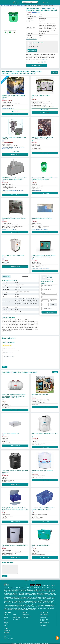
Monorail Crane (51, 597)
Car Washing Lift (11, 603)
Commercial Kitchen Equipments (38, 599)
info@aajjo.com (7, 634)
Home (2, 5)
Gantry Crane (39, 597)
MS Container (27, 592)
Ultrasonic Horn (7, 601)
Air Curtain (28, 599)
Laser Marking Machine (18, 587)
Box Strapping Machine (51, 588)
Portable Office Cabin (44, 592)
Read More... (45, 58)
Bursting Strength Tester (15, 598)
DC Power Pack (8, 595)
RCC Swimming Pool (40, 605)
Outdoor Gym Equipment (12, 606)
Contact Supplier (32, 50)
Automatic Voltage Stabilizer (21, 597)
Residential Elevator (38, 590)
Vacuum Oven (47, 594)
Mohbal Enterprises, (7, 263)
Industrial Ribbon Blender (22, 588)
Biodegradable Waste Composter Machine (14, 217)
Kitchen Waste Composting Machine (42, 217)
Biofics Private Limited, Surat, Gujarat (40, 267)
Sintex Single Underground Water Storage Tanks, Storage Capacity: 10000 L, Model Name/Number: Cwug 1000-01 (14, 395)
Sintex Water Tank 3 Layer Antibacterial (42, 470)
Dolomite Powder (25, 609)
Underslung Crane (32, 597)
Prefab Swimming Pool (9, 605)
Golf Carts (30, 606)
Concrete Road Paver (38, 607)
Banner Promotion (44, 618)
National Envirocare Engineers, (9, 229)
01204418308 (7, 630)
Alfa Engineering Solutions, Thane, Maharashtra (43, 106)
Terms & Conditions (26, 615)
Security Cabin (21, 591)
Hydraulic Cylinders (16, 595)
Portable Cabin (27, 587)
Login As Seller (43, 625)
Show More (54, 72)
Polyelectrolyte (32, 609)
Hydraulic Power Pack (25, 595)
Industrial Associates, (36, 190)
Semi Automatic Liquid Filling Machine (31, 602)
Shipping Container (32, 594)
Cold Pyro (20, 607)
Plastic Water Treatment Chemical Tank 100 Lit (15, 544)
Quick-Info (6, 622)
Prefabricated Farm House (37, 591)
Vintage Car (35, 606)
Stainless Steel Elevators (12, 591)
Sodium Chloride (17, 609)
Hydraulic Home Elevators (28, 590)
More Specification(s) (32, 38)
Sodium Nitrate (46, 607)
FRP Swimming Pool (18, 605)
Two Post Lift (18, 603)
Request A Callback (30, 580)
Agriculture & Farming (8, 5)
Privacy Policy (25, 617)
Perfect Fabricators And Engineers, (40, 229)
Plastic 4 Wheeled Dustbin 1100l (41, 544)
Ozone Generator (13, 607)
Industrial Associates (38, 42)
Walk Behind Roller (46, 587)
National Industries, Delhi (8, 108)
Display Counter (19, 590)
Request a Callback (37, 65)
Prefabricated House (23, 594)
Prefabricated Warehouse (13, 594)
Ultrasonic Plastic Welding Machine (26, 601)
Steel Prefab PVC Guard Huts (40, 394)
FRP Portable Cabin (20, 592)
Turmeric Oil (11, 609)
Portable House (28, 591)
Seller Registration (44, 614)
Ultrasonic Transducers (38, 601)
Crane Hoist (45, 597)
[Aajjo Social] (48, 584)
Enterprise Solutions (44, 623)
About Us (6, 614)
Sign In (45, 2)
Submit (4, 366)
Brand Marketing (44, 620)
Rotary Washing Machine (47, 595)
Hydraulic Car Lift (46, 590)
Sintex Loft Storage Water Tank (11, 433)
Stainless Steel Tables (41, 588)
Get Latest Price (36, 12)
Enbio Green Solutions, (37, 149)
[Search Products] (23, 2)
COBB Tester (7, 598)
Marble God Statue (22, 599)
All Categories (16, 618)
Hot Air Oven (53, 594)
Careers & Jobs (17, 617)
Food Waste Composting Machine (19, 5)
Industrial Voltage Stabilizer (9, 597)
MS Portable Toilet (47, 591)
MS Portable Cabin (11, 592)
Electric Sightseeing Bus (22, 606)
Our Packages (43, 617)
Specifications (6, 276)
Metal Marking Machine (12, 599)
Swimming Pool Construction (29, 605)
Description (25, 276)
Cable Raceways (14, 601)
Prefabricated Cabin (35, 592)
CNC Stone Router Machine (36, 595)
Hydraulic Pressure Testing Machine (28, 598)
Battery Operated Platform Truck (45, 606)
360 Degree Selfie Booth (28, 607)
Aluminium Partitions (32, 588)
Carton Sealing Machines (9, 590)
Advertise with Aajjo (44, 615)
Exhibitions (6, 623)
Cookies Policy (25, 614)
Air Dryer (41, 602)
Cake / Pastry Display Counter (42, 598)
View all (55, 371)
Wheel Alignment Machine (27, 603)
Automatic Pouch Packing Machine (15, 602)
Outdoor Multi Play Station (36, 587)
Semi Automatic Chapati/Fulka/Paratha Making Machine (44, 603)
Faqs (5, 625)
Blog (5, 620)
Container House (40, 594)
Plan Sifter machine (49, 599)
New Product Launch (45, 622)
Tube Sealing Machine (12, 588)
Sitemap (6, 615)
